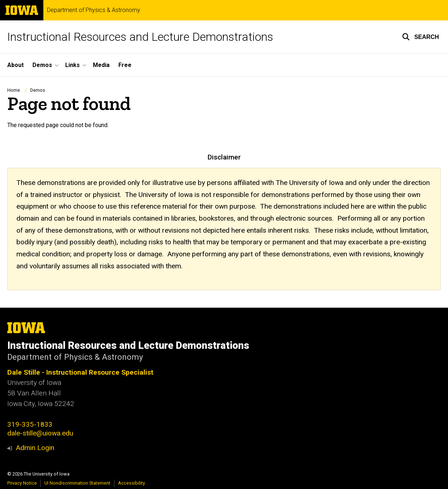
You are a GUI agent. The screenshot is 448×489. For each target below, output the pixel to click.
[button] (421, 37)
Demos (38, 90)
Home (14, 90)
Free (125, 65)
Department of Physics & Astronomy (94, 10)
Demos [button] (42, 65)
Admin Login (35, 448)
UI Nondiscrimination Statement (77, 483)
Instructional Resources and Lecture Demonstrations (140, 37)
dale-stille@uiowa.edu (40, 433)
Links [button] (72, 65)
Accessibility (131, 483)
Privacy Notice (22, 483)
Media (101, 65)
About (15, 65)
